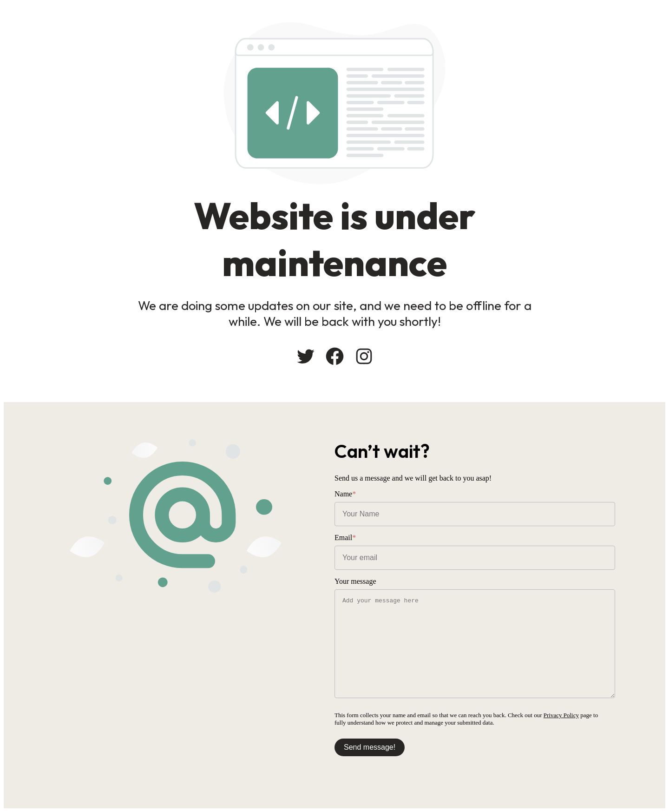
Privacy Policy (561, 715)
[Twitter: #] (305, 356)
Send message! (370, 747)
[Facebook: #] (335, 356)
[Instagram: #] (364, 356)
